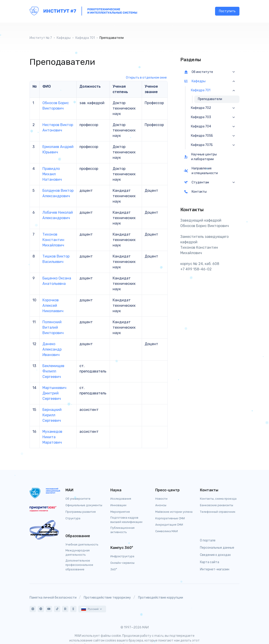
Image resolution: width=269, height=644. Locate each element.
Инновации (118, 505)
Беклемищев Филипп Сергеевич (53, 371)
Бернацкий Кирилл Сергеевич (52, 415)
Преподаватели (210, 99)
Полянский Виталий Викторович (53, 327)
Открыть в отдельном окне (146, 78)
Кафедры (64, 38)
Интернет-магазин (215, 569)
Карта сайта (210, 562)
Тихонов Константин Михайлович (53, 240)
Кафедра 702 (201, 108)
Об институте (198, 72)
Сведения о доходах (215, 555)
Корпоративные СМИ (170, 518)
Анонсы (161, 505)
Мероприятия (120, 512)
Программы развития (81, 512)
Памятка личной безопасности (53, 598)
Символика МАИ (167, 531)
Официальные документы (84, 505)
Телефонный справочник (218, 512)
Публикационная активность (122, 530)
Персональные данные (217, 548)
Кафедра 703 (201, 117)
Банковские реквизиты (217, 505)
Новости (161, 499)
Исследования (121, 499)
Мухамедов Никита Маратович (52, 437)
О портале (208, 540)
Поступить (227, 11)
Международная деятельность (78, 553)
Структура (73, 518)
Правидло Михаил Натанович (52, 174)
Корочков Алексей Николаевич (53, 306)
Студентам (196, 182)
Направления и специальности (201, 171)
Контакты (195, 192)
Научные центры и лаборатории (200, 157)
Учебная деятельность (82, 544)
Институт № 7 (41, 38)
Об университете (78, 499)
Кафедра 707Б (202, 145)
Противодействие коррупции (161, 598)
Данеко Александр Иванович (52, 349)
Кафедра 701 (85, 38)
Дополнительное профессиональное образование (79, 565)
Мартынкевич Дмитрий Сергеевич (54, 393)
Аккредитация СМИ (169, 525)
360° (114, 569)
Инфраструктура (122, 556)
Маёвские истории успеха (174, 512)
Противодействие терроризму (107, 598)
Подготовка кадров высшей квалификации (126, 520)
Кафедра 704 (201, 126)
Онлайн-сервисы (122, 563)
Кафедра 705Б (202, 136)
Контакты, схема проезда (218, 499)
